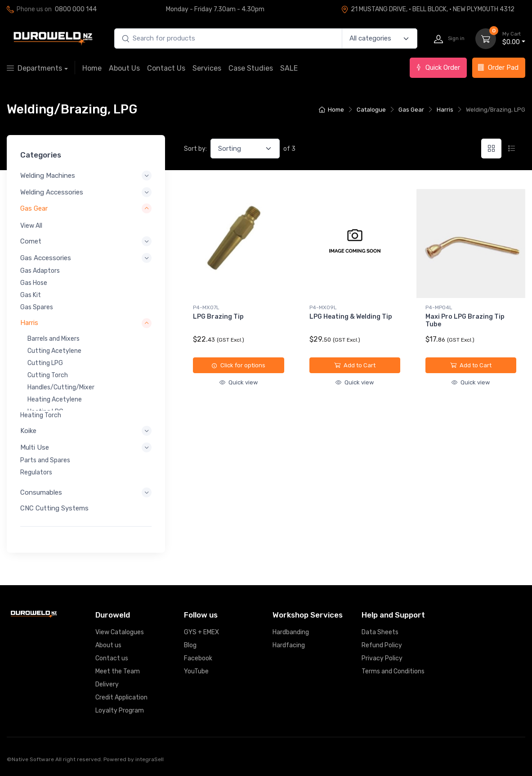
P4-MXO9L (323, 307)
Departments (34, 68)
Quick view (239, 382)
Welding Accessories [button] (52, 192)
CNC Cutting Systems (54, 508)
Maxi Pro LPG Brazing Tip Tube (465, 320)
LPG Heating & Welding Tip (351, 317)
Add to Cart (355, 365)
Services (207, 68)
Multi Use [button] (35, 447)
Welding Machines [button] (48, 176)
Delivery (107, 684)
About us (108, 645)
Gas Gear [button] (34, 208)
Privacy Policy (382, 658)
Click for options (238, 365)
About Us (124, 68)
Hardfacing (289, 645)
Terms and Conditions (393, 671)
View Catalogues (120, 632)
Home (92, 68)
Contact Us (166, 68)
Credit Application (121, 697)
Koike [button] (28, 431)
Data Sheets (380, 632)
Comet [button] (31, 241)
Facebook (198, 658)
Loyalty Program (120, 711)
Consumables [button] (41, 492)
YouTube (196, 671)
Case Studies (251, 68)
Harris (445, 110)
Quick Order (438, 68)
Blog (190, 645)
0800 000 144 (76, 9)
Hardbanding (291, 632)
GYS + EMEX (201, 632)
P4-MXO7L (206, 307)
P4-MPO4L (439, 307)
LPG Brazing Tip (218, 317)
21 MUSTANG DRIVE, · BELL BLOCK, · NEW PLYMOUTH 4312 (428, 9)
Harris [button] (29, 323)
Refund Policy (382, 645)
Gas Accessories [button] (46, 258)
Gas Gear (411, 110)
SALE (289, 68)
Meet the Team (118, 671)
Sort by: (195, 149)
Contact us (112, 658)
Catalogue (371, 110)
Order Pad (498, 68)
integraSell (150, 759)
